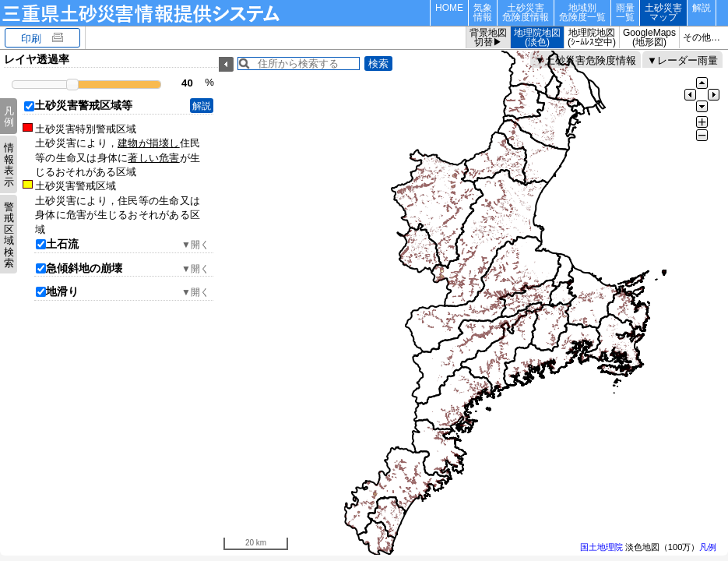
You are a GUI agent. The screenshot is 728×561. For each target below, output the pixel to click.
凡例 (9, 116)
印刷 (31, 39)
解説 (702, 8)
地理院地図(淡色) (537, 37)
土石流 (62, 244)
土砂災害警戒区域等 (83, 105)
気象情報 (483, 12)
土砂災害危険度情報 (526, 12)
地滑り (62, 291)
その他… (702, 37)
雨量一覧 (625, 12)
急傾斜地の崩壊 (84, 268)
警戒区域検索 (9, 235)
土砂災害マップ (663, 12)
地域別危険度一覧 (582, 12)
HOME (449, 8)
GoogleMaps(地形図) (649, 37)
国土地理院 (601, 547)
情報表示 (9, 164)
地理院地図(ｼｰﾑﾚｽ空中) (592, 37)
